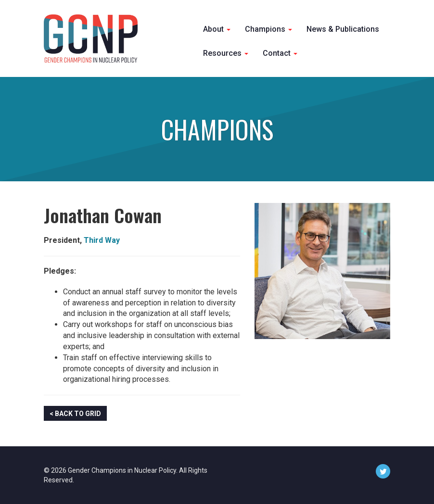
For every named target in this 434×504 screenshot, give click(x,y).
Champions (268, 29)
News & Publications (343, 29)
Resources (226, 53)
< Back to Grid (75, 414)
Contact (280, 53)
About (217, 29)
